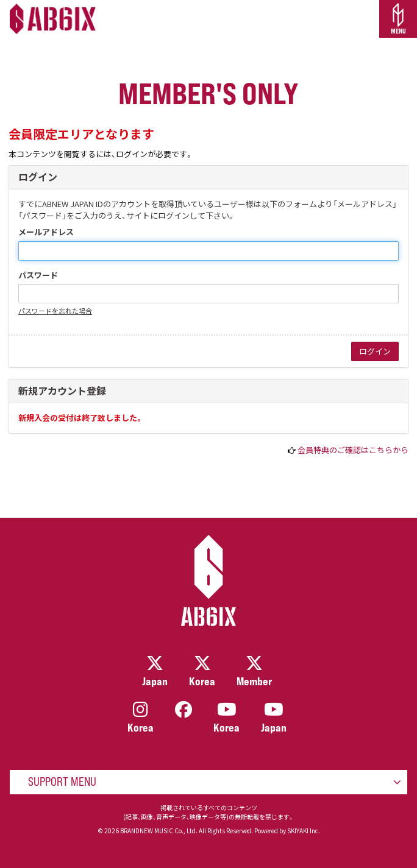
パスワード (38, 275)
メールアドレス (46, 232)
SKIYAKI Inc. (304, 831)
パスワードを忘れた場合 (55, 311)
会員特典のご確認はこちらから (353, 450)
